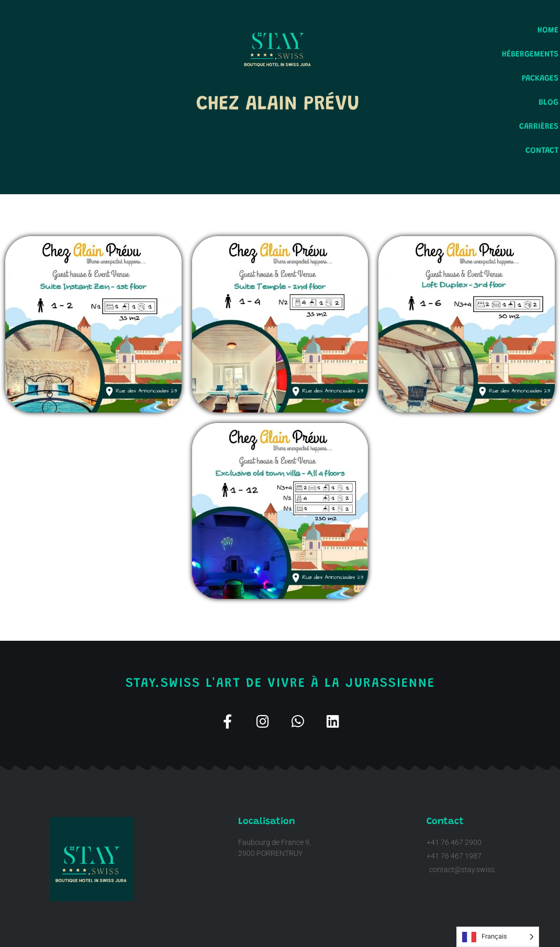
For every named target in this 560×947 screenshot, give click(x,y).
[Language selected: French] (498, 937)
